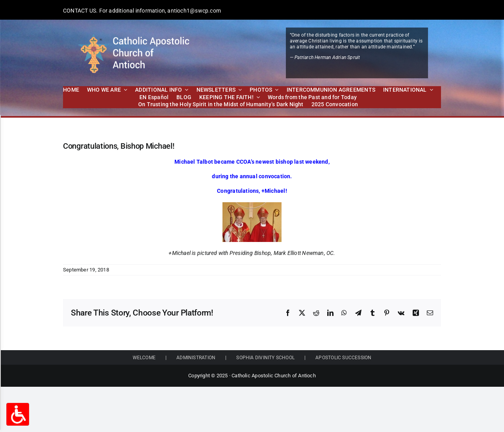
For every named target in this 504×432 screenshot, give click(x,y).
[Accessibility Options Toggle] (18, 414)
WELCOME (144, 358)
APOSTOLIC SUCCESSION (343, 358)
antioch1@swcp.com (194, 11)
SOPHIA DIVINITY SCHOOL (265, 358)
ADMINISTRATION (196, 358)
